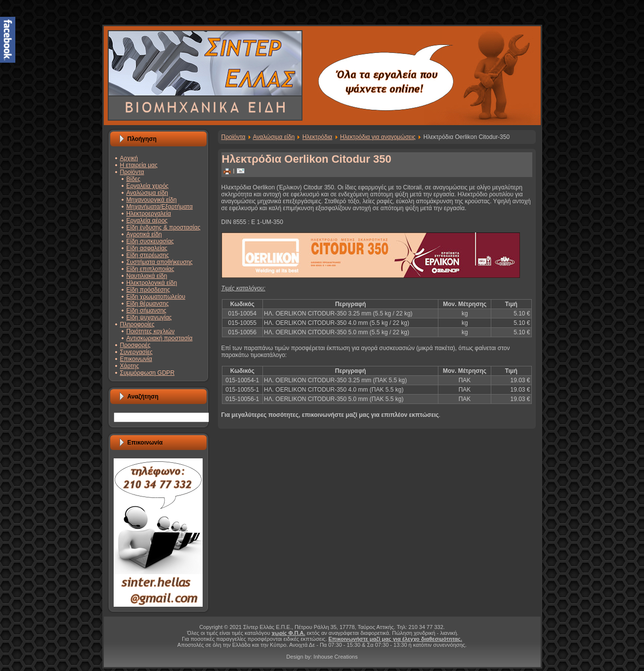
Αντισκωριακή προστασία (160, 338)
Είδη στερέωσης (148, 255)
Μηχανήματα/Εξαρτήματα (160, 207)
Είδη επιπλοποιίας (150, 269)
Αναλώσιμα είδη (148, 193)
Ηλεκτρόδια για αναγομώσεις (378, 137)
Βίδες (133, 179)
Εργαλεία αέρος (147, 221)
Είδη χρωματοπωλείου (156, 297)
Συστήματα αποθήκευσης (160, 262)
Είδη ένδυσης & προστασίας (164, 227)
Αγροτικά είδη (144, 234)
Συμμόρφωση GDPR (148, 373)
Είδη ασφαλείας (147, 248)
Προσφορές (135, 345)
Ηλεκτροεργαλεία (149, 214)
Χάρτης (130, 366)
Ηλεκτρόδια (318, 137)
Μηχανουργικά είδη (152, 200)
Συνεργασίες (136, 352)
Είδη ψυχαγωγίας (149, 317)
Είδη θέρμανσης (148, 304)
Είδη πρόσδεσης (148, 290)
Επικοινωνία (136, 359)
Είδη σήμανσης (147, 311)
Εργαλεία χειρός (148, 186)
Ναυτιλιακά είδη (147, 276)
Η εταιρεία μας (139, 165)
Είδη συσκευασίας (150, 241)
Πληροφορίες (137, 324)
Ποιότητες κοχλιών (151, 331)
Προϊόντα (132, 172)
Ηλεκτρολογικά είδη (152, 283)
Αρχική (129, 158)
